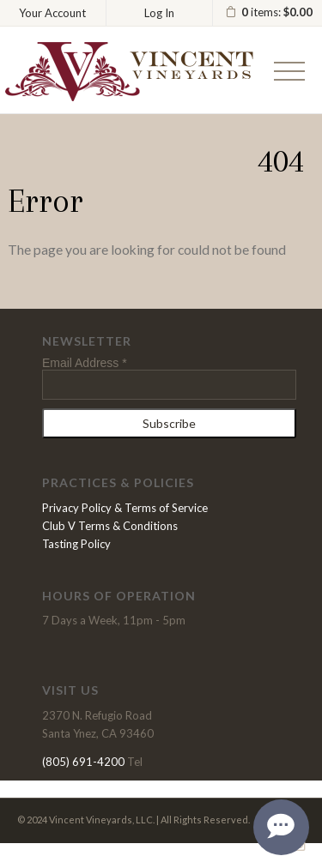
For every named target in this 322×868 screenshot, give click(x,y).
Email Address (85, 363)
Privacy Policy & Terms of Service (125, 508)
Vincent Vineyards (129, 71)
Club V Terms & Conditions (110, 526)
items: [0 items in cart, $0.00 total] (269, 12)
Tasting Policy (76, 544)
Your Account (52, 13)
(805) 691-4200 (83, 762)
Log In (159, 13)
